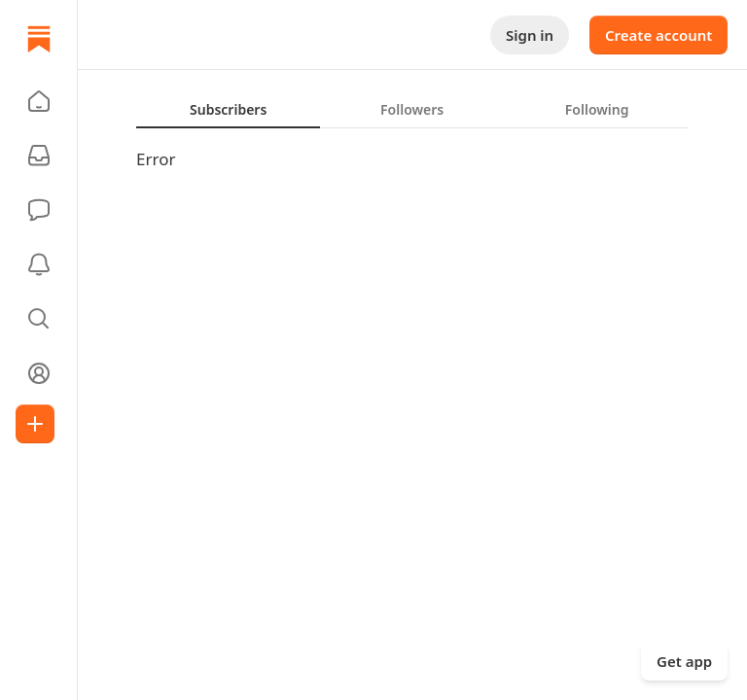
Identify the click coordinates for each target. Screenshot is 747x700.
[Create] (35, 424)
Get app (684, 661)
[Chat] (39, 210)
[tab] (228, 109)
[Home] (39, 39)
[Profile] (39, 373)
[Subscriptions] (39, 156)
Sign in (530, 35)
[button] (39, 101)
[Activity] (39, 264)
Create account (658, 35)
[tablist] (412, 109)
